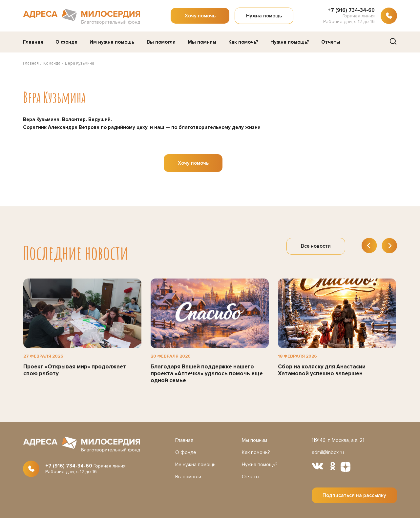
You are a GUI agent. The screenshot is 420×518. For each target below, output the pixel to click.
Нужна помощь (264, 16)
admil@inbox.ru (328, 452)
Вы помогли (161, 42)
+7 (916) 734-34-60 (351, 10)
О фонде (66, 42)
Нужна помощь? (290, 42)
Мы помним (202, 42)
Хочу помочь (200, 16)
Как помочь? (243, 42)
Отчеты (331, 42)
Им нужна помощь (112, 42)
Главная (33, 42)
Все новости (316, 246)
